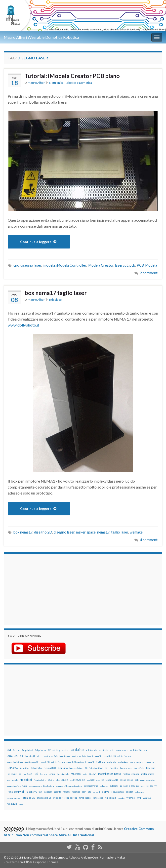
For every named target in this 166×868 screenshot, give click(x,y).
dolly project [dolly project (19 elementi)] (137, 762)
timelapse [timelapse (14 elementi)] (98, 798)
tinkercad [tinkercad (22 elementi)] (111, 798)
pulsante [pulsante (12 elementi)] (104, 786)
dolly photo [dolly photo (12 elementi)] (123, 762)
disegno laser (31, 265)
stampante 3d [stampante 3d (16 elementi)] (44, 798)
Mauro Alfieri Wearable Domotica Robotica (41, 37)
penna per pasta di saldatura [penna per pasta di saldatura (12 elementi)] (41, 786)
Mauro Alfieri (37, 83)
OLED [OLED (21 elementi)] (51, 780)
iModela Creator (101, 265)
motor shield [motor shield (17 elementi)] (148, 774)
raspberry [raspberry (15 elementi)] (151, 786)
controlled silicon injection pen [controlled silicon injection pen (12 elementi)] (117, 756)
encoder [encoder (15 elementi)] (150, 762)
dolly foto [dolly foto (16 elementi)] (112, 762)
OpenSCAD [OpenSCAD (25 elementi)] (112, 780)
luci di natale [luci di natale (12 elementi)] (63, 774)
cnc (16, 265)
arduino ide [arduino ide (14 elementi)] (91, 750)
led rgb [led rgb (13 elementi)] (43, 774)
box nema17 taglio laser (56, 293)
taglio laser (120, 532)
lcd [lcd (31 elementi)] (20, 774)
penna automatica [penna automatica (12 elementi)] (148, 780)
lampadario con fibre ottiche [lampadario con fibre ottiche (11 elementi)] (132, 768)
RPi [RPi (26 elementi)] (84, 792)
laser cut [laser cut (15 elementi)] (12, 774)
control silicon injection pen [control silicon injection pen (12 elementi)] (52, 762)
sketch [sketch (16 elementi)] (130, 792)
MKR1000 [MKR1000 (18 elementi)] (76, 774)
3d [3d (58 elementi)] (9, 750)
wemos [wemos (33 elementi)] (131, 798)
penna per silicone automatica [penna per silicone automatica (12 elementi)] (69, 786)
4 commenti (149, 540)
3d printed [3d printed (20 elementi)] (28, 750)
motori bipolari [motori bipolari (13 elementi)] (90, 774)
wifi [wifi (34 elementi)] (139, 798)
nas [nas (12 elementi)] (9, 780)
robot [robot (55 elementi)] (66, 792)
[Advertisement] (39, 588)
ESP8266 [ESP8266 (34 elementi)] (13, 768)
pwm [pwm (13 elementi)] (143, 786)
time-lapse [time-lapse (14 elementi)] (85, 798)
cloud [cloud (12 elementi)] (40, 756)
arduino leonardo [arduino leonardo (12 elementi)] (107, 750)
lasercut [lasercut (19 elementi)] (150, 768)
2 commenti (149, 273)
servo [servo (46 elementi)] (106, 792)
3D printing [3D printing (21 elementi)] (54, 750)
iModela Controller (71, 265)
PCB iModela (147, 265)
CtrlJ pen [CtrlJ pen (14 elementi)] (101, 762)
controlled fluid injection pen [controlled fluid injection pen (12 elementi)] (57, 756)
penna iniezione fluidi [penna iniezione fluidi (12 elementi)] (17, 786)
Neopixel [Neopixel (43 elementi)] (26, 780)
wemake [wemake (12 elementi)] (121, 798)
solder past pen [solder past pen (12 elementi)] (14, 798)
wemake (136, 532)
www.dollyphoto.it (23, 325)
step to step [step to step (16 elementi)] (71, 798)
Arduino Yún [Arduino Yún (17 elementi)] (136, 750)
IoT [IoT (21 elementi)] (107, 768)
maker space (86, 532)
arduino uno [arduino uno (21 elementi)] (122, 750)
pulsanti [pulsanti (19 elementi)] (114, 786)
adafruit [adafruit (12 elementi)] (66, 750)
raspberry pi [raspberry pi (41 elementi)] (16, 792)
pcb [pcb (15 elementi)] (137, 780)
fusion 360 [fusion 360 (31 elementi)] (50, 768)
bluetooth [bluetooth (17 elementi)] (30, 756)
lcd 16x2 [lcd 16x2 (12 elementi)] (28, 774)
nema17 (103, 532)
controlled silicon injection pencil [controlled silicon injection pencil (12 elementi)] (23, 762)
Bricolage (55, 300)
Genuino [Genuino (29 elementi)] (63, 768)
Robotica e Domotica (78, 83)
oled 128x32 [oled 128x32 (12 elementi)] (62, 780)
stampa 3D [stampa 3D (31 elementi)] (29, 798)
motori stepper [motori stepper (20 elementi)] (131, 774)
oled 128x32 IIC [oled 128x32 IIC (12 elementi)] (77, 780)
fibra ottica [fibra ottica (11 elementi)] (24, 768)
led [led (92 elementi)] (36, 774)
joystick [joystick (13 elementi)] (114, 768)
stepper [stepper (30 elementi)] (58, 798)
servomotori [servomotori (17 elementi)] (118, 792)
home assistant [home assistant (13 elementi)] (76, 768)
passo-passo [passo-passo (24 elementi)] (126, 780)
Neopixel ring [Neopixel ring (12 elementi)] (40, 780)
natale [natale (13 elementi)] (15, 780)
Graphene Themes (46, 862)
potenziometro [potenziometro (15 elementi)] (91, 786)
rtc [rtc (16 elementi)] (90, 792)
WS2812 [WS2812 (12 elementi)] (147, 798)
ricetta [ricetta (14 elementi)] (58, 792)
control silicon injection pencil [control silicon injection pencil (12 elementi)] (80, 762)
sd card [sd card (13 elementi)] (97, 792)
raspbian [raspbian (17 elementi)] (48, 792)
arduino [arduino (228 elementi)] (78, 750)
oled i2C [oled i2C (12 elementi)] (91, 780)
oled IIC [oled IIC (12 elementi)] (100, 780)
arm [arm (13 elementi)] (146, 750)
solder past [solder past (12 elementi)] (140, 792)
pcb (132, 265)
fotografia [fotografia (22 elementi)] (37, 768)
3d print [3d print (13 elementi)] (17, 750)
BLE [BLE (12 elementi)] (21, 756)
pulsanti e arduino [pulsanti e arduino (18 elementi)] (129, 786)
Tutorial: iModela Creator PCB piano (72, 76)
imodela (49, 265)
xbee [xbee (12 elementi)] (21, 804)
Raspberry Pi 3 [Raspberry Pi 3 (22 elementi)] (34, 792)
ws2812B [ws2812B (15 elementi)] (12, 804)
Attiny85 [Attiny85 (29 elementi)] (13, 756)
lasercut (122, 265)
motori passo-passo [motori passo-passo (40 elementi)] (109, 774)
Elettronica (56, 83)
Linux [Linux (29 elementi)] (52, 774)
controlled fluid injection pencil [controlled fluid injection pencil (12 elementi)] (87, 756)
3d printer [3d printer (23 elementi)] (41, 750)
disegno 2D (43, 532)
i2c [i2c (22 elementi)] (86, 768)
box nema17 (23, 532)
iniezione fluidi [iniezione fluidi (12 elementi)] (96, 768)
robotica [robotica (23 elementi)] (76, 792)
